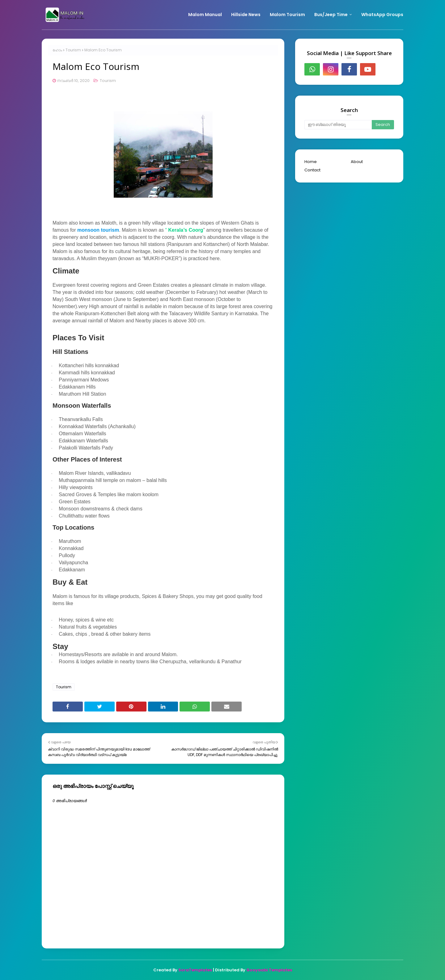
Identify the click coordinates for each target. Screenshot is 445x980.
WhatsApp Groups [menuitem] (382, 15)
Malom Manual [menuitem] (205, 15)
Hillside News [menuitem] (246, 15)
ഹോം (57, 50)
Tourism (73, 50)
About (357, 162)
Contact (312, 170)
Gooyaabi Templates (269, 970)
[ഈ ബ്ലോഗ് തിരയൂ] (338, 125)
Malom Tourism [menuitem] (287, 15)
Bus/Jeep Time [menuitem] (331, 15)
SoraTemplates (195, 970)
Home (311, 162)
